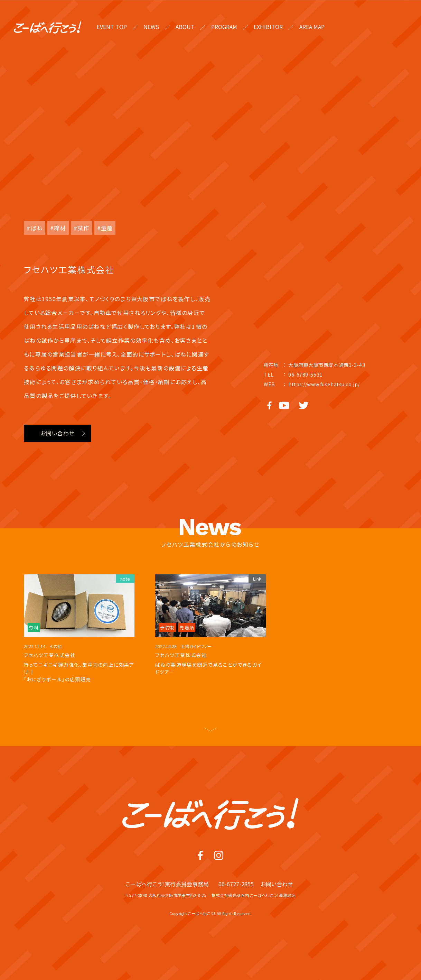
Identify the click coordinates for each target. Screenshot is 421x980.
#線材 (58, 228)
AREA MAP (312, 27)
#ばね (35, 228)
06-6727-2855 (236, 907)
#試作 (82, 228)
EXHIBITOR (268, 27)
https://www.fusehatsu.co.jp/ (324, 384)
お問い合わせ (58, 433)
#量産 (105, 228)
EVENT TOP (112, 27)
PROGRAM (224, 27)
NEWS (151, 27)
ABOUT (185, 27)
